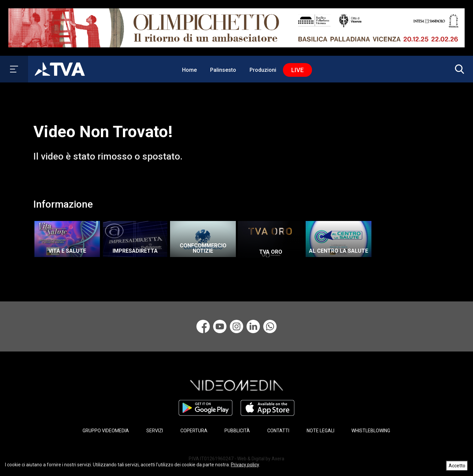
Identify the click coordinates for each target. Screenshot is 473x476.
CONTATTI (278, 431)
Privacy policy (245, 465)
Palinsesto (223, 70)
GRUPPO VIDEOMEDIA (106, 431)
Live (297, 70)
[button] (458, 69)
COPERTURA (194, 431)
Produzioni (263, 70)
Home (189, 70)
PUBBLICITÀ (237, 431)
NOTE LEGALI (321, 431)
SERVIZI (155, 431)
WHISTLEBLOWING (371, 431)
